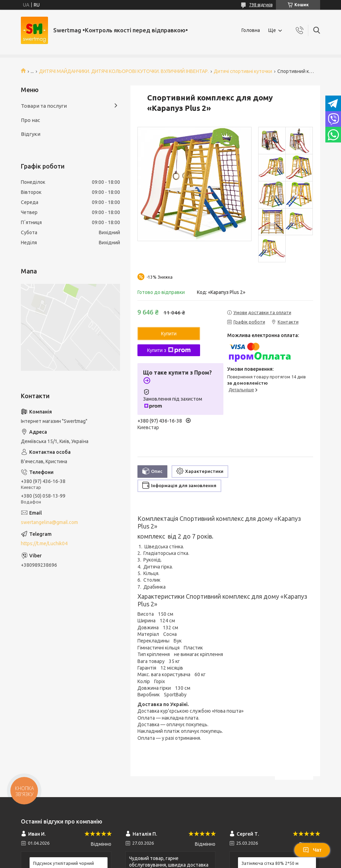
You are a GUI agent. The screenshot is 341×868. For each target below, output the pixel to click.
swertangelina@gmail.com (49, 522)
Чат (312, 850)
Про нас (30, 120)
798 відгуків (261, 5)
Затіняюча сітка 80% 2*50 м (270, 863)
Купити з (169, 350)
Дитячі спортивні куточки (243, 71)
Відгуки (31, 134)
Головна (251, 30)
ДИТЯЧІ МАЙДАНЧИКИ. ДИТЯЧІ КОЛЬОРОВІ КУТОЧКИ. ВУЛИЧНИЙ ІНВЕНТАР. (124, 71)
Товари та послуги (44, 106)
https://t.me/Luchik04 (44, 543)
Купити (169, 334)
